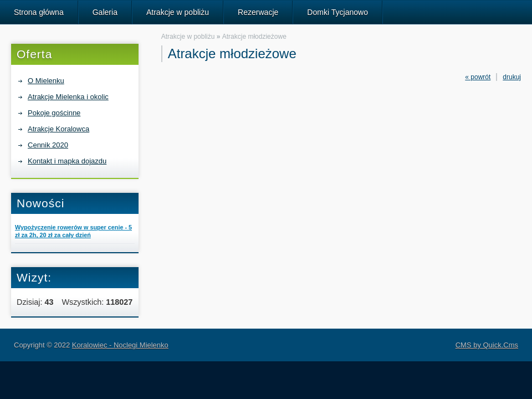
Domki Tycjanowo (337, 12)
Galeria (105, 12)
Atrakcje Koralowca (58, 129)
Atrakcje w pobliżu (178, 12)
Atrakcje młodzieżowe (254, 37)
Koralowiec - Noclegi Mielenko (120, 345)
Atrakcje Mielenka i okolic (68, 97)
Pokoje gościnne (54, 113)
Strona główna (39, 12)
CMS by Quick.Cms (487, 345)
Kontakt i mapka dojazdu (67, 161)
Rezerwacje (258, 12)
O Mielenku (46, 81)
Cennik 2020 (48, 145)
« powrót (478, 77)
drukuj (512, 77)
